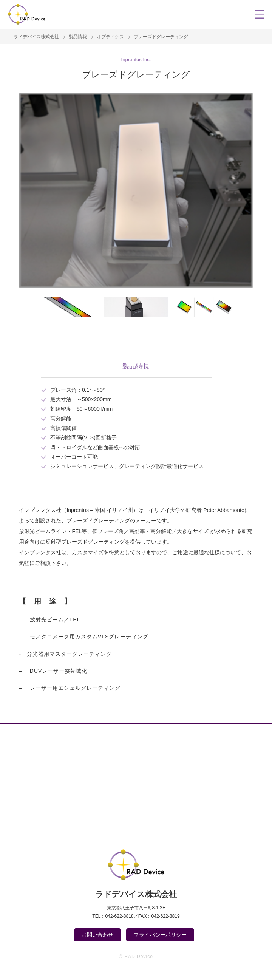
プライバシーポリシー (160, 935)
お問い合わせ (97, 935)
